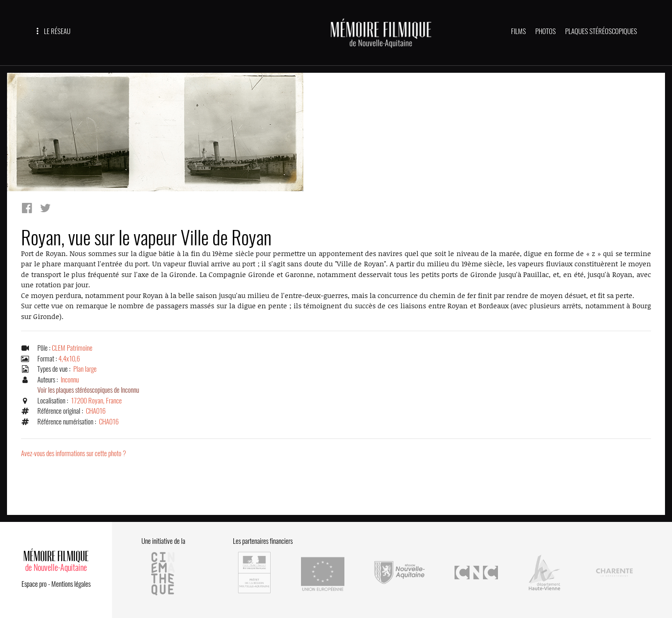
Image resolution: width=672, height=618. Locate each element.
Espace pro (34, 584)
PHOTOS (546, 31)
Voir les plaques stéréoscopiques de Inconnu (88, 390)
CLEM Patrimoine (72, 348)
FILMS (518, 31)
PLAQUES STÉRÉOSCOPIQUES (601, 31)
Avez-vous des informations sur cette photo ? (73, 453)
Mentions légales (71, 584)
